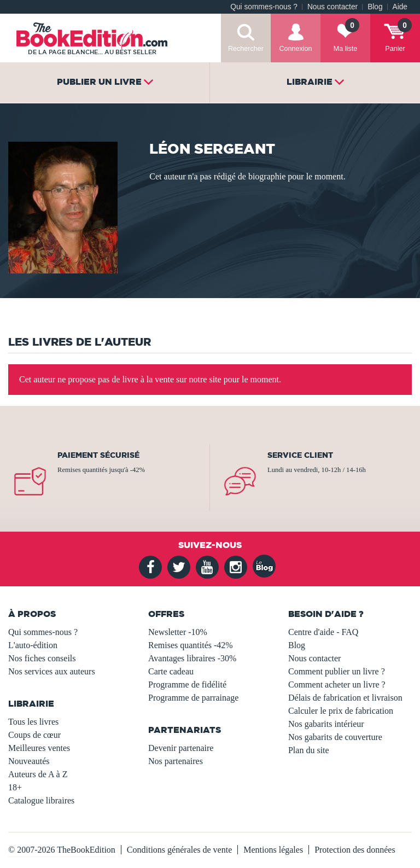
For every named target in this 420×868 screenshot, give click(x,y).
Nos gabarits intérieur (326, 724)
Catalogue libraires (41, 800)
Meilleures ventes (39, 748)
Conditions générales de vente (179, 850)
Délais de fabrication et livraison (345, 698)
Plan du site (309, 750)
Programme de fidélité (187, 685)
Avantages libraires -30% (192, 658)
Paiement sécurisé (98, 455)
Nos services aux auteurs (52, 671)
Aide (400, 7)
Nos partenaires (176, 761)
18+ (15, 787)
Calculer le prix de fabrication (341, 711)
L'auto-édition (33, 645)
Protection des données (355, 850)
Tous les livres (33, 722)
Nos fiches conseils (42, 658)
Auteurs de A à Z (38, 774)
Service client (300, 455)
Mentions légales (273, 850)
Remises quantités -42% (191, 645)
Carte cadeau (171, 671)
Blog (375, 7)
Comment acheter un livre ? (337, 685)
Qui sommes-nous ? (264, 7)
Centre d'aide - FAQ (323, 632)
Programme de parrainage (193, 698)
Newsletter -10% (178, 632)
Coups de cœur (34, 735)
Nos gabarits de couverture (335, 737)
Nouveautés (29, 761)
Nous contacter (332, 7)
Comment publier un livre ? (337, 671)
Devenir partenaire (181, 748)
